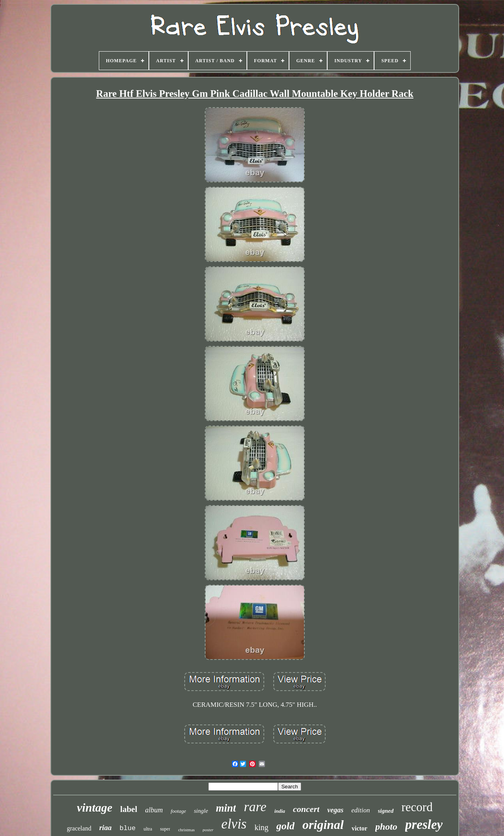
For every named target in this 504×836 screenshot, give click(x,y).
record (417, 807)
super (165, 829)
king (261, 827)
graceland (79, 828)
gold (285, 826)
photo (386, 827)
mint (226, 808)
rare (255, 807)
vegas (335, 810)
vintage (94, 807)
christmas (186, 830)
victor (359, 828)
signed (386, 811)
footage (178, 811)
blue (128, 828)
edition (360, 810)
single (201, 811)
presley (424, 825)
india (280, 811)
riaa (106, 828)
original (323, 825)
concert (306, 809)
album (154, 810)
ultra (148, 829)
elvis (234, 824)
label (129, 809)
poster (208, 830)
